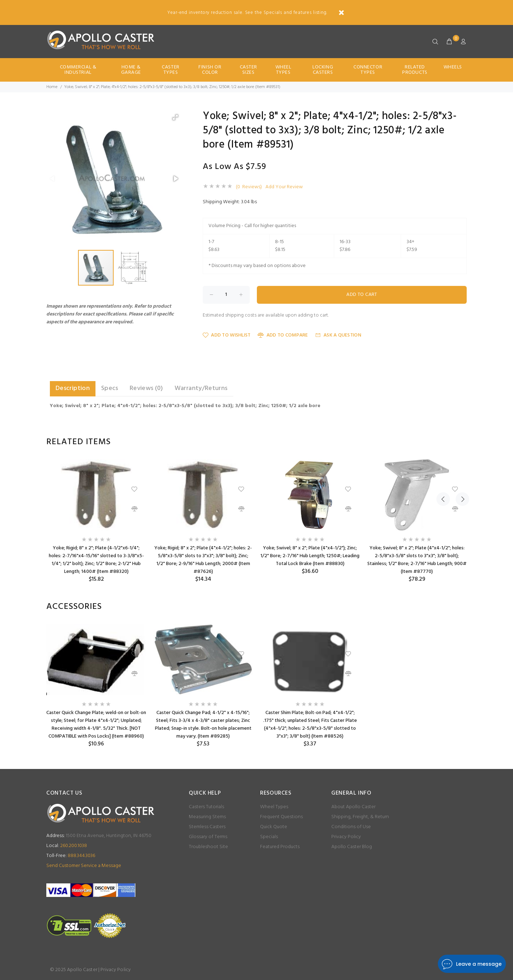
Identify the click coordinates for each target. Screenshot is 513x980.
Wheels (453, 67)
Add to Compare (283, 335)
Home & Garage (131, 70)
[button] (175, 117)
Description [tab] (73, 388)
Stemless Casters (207, 827)
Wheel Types (283, 70)
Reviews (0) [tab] (146, 388)
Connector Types (368, 70)
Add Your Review (284, 187)
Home (52, 87)
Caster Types (170, 70)
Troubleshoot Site (208, 847)
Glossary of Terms (208, 837)
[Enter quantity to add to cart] (226, 295)
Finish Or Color (210, 70)
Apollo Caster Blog (352, 847)
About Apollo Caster (353, 807)
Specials (269, 837)
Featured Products (280, 847)
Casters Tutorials (206, 807)
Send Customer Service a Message (84, 866)
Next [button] (460, 442)
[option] (96, 521)
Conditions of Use (351, 827)
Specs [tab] (110, 388)
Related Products (415, 70)
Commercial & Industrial (78, 70)
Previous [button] (443, 442)
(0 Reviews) (249, 187)
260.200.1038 (67, 846)
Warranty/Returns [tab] (201, 388)
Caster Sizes (248, 70)
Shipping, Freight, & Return (360, 817)
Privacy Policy (346, 837)
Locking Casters (323, 70)
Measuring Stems (207, 817)
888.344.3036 (71, 856)
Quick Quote (274, 827)
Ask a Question (338, 335)
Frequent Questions (281, 817)
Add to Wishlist (227, 335)
